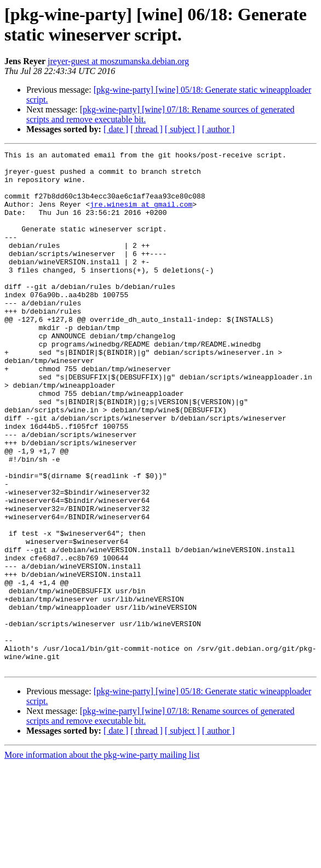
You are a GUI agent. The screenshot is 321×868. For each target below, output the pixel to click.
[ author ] (219, 129)
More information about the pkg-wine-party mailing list (102, 858)
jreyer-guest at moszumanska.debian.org (118, 61)
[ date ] (116, 129)
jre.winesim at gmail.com (141, 215)
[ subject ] (182, 129)
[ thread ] (147, 129)
